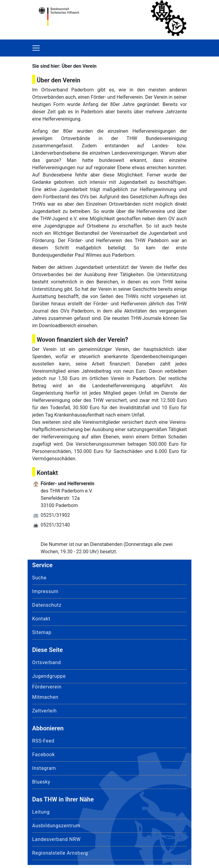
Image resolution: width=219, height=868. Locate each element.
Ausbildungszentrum (56, 826)
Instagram (44, 768)
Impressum (45, 591)
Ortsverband (47, 662)
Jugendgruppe (49, 676)
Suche (39, 578)
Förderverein (47, 687)
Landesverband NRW (56, 839)
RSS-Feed (43, 741)
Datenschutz (47, 605)
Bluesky (41, 782)
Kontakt (41, 619)
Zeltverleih (44, 711)
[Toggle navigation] (36, 48)
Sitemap (42, 632)
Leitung (41, 812)
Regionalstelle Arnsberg (60, 853)
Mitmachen (45, 697)
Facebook (44, 755)
